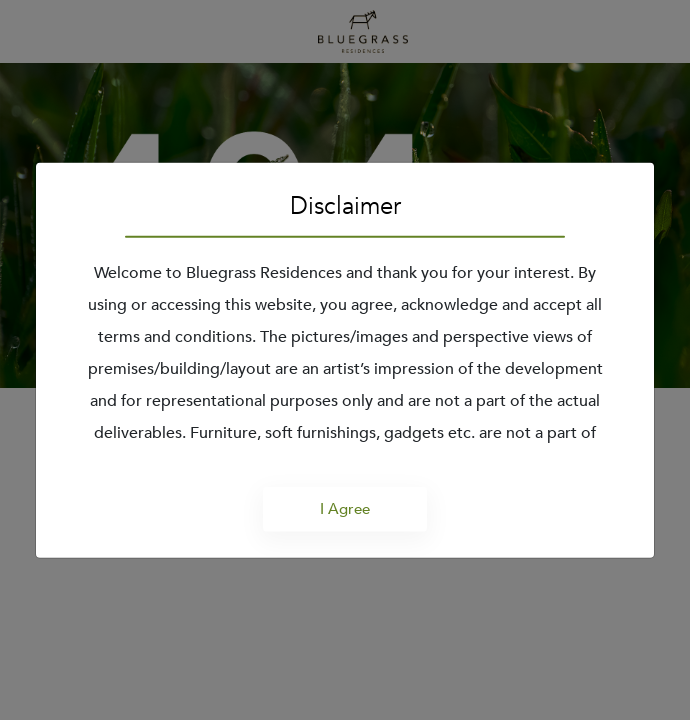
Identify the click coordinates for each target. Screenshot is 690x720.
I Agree (345, 509)
